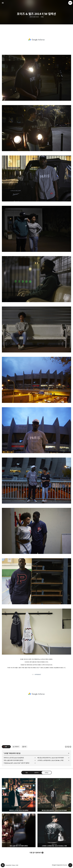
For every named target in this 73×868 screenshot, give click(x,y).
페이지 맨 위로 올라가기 (70, 865)
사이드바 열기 (3, 3)
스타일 (42, 17)
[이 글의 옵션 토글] (9, 747)
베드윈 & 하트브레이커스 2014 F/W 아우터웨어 (51, 758)
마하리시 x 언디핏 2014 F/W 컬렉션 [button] (19, 795)
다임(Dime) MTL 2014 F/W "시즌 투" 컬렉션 (17, 763)
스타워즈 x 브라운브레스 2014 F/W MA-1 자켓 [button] (54, 830)
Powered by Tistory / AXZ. (12, 865)
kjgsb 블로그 (3, 865)
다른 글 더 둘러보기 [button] (36, 853)
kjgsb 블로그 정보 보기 (70, 3)
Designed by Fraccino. (62, 865)
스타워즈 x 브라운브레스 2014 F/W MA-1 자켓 (50, 760)
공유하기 (36, 773)
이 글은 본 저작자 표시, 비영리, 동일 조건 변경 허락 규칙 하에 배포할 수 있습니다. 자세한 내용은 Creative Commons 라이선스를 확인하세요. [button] (68, 747)
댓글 (27, 773)
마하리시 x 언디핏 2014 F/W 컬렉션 (14, 758)
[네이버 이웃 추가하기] (24, 747)
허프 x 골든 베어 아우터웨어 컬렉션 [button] (19, 830)
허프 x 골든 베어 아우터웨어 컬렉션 (13, 760)
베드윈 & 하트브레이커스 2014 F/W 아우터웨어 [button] (54, 795)
